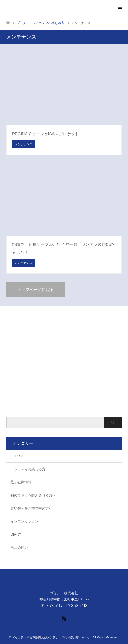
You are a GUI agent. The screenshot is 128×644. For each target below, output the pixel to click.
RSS (64, 618)
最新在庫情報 (21, 482)
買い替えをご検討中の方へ (31, 508)
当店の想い (19, 548)
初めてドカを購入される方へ (33, 495)
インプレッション (24, 521)
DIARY (16, 534)
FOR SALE (19, 456)
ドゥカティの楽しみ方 (28, 469)
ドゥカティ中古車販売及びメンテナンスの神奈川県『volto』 (51, 637)
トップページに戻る (36, 290)
